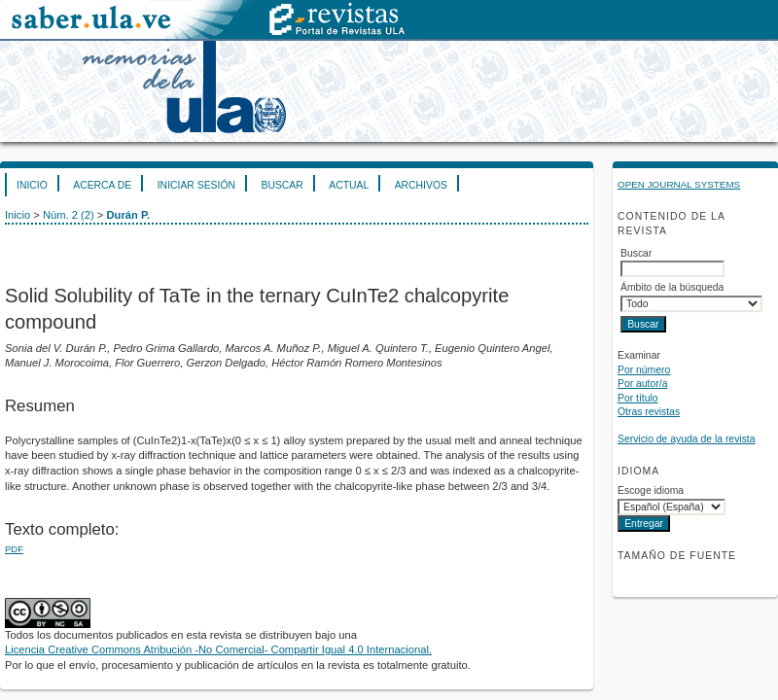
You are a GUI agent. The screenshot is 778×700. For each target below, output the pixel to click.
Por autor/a (642, 384)
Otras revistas (649, 412)
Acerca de (102, 185)
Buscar (282, 185)
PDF (14, 549)
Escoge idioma (651, 490)
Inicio (32, 185)
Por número (644, 370)
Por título (638, 398)
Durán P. (128, 215)
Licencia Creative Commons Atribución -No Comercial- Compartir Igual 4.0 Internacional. (218, 649)
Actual (349, 185)
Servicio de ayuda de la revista (687, 439)
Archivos (421, 185)
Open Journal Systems (679, 184)
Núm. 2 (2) (69, 215)
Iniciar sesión (196, 185)
